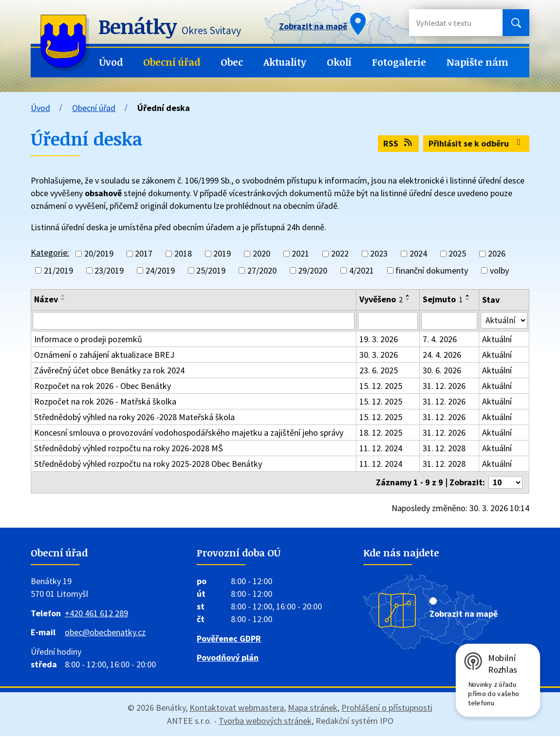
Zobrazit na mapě (464, 615)
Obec (232, 62)
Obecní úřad (172, 62)
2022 (340, 254)
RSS (399, 143)
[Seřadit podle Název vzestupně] (63, 295)
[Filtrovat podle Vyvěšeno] (388, 321)
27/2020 (262, 270)
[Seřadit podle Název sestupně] (63, 299)
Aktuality (285, 62)
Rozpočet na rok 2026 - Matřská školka (105, 402)
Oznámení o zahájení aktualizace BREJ (104, 356)
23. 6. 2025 (379, 371)
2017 (144, 254)
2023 (379, 254)
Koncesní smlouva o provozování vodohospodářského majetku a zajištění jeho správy (189, 433)
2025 (457, 254)
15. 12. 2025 (381, 387)
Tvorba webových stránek (265, 722)
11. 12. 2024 (381, 449)
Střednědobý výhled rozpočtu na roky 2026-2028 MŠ (129, 449)
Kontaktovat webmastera (237, 709)
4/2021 (362, 270)
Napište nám (477, 62)
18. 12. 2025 (381, 433)
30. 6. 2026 (442, 371)
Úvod (111, 62)
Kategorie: (50, 252)
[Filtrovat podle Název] (194, 321)
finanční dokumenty (432, 270)
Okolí (339, 62)
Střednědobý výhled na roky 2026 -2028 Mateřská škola (134, 418)
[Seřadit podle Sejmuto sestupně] (468, 299)
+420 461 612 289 (96, 614)
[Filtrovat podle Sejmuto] (449, 321)
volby (499, 270)
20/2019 (99, 254)
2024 (418, 254)
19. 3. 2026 (379, 340)
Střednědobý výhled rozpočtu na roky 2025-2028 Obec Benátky (148, 465)
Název (46, 299)
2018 (183, 254)
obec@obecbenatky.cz (105, 634)
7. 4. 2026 (440, 340)
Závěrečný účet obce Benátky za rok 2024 (109, 371)
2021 (300, 254)
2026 (497, 254)
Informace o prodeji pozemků (88, 340)
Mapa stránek (313, 709)
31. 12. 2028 (444, 449)
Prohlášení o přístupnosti (387, 709)
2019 (222, 254)
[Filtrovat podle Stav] (504, 321)
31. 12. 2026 (444, 387)
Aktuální (497, 340)
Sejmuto (443, 299)
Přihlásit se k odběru (476, 143)
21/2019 (58, 270)
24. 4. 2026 (442, 356)
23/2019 (109, 270)
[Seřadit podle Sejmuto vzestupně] (468, 295)
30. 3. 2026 (379, 356)
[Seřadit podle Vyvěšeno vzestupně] (408, 295)
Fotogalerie (399, 62)
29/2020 (313, 270)
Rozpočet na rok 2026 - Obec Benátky (103, 387)
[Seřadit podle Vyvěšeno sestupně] (408, 299)
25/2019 (211, 270)
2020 (261, 254)
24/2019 (160, 270)
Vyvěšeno (381, 299)
